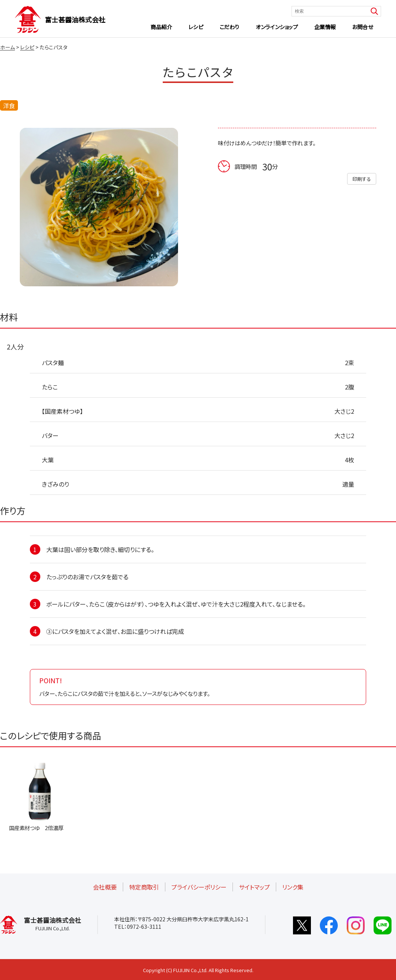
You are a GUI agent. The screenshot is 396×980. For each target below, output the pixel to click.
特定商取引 (144, 887)
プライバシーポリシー (199, 887)
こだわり (230, 27)
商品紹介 (161, 27)
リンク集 (293, 887)
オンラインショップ (277, 27)
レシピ (196, 27)
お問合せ (362, 27)
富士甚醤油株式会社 (75, 19)
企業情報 (325, 27)
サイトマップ (254, 887)
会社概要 (105, 887)
